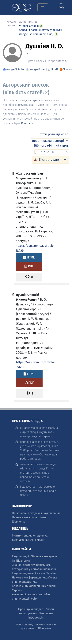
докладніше (33, 100)
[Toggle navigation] (43, 7)
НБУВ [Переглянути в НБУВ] (54, 69)
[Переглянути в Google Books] (38, 69)
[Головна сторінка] (21, 7)
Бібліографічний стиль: (52, 145)
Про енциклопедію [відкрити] (31, 609)
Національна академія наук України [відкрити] (36, 513)
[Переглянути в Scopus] (68, 69)
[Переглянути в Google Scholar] (15, 69)
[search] (62, 4)
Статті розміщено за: (54, 134)
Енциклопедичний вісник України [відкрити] (34, 573)
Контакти (27, 123)
